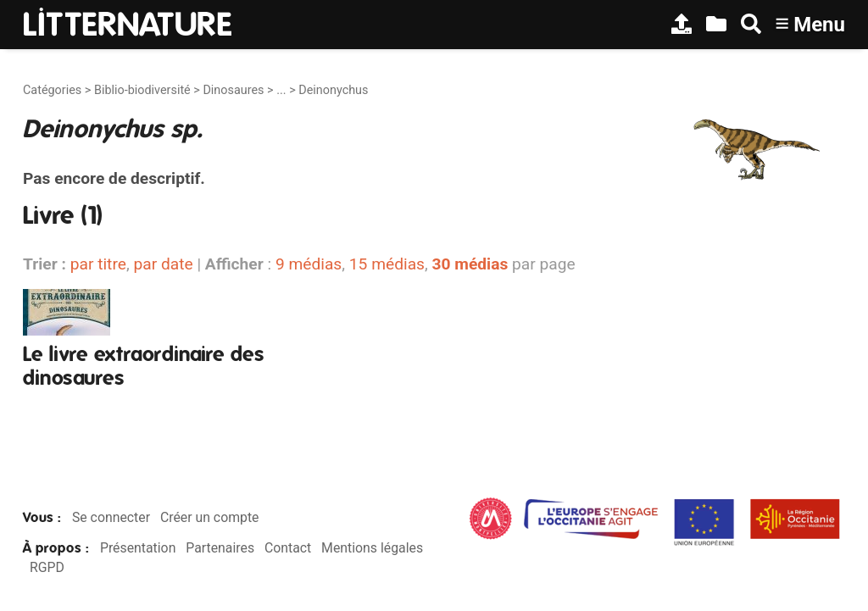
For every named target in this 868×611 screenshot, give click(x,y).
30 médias (470, 264)
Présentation (138, 548)
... (281, 90)
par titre (98, 264)
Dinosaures (233, 90)
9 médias (309, 264)
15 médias (387, 264)
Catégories (52, 90)
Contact (288, 548)
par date (163, 264)
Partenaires (220, 548)
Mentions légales (372, 548)
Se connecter (111, 517)
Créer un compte (210, 517)
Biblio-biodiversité (142, 90)
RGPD (47, 567)
